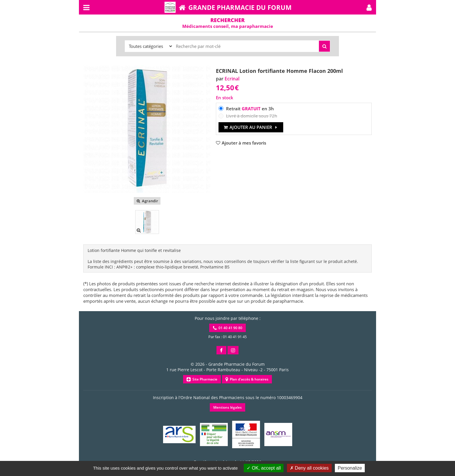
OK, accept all (264, 468)
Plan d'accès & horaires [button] (247, 379)
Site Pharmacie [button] (202, 379)
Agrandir (147, 201)
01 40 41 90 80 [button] (228, 328)
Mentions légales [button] (228, 407)
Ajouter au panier (251, 127)
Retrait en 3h (250, 109)
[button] (369, 7)
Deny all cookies (309, 468)
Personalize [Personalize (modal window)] (350, 468)
